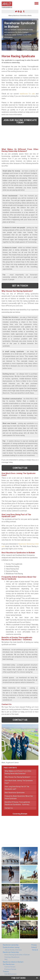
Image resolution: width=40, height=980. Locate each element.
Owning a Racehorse (12, 957)
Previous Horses (10, 969)
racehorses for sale (27, 94)
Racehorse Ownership (11, 952)
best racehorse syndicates (15, 793)
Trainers (6, 972)
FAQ (6, 959)
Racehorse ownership (11, 945)
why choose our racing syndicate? (18, 777)
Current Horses (10, 967)
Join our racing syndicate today (20, 121)
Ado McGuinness (11, 974)
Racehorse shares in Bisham (13, 962)
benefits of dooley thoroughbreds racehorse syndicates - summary (17, 803)
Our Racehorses (9, 964)
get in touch (20, 286)
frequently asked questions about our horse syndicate (19, 797)
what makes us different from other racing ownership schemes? (18, 772)
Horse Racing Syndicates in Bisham (17, 955)
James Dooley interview (13, 950)
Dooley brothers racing (11, 947)
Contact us (20, 468)
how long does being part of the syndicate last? (17, 788)
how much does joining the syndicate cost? (19, 782)
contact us (9, 808)
